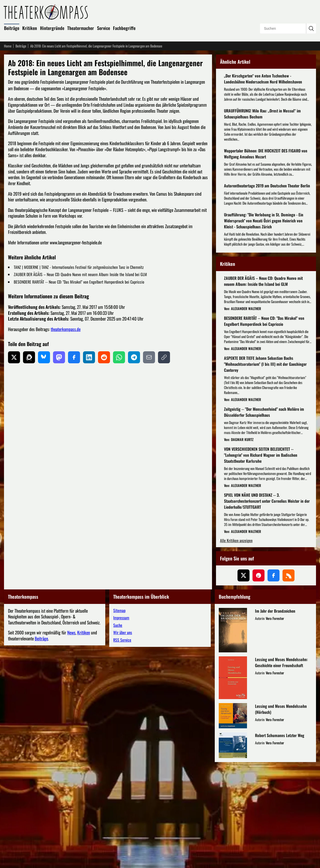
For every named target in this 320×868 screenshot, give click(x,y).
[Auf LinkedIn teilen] (89, 357)
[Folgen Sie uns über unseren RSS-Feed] (288, 681)
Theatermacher (81, 28)
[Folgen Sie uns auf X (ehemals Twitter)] (243, 681)
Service (103, 28)
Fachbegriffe (124, 28)
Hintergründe (52, 28)
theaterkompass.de (66, 329)
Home (8, 46)
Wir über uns (123, 738)
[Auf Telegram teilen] (134, 357)
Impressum (121, 724)
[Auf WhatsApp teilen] (119, 357)
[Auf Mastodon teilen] (59, 357)
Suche (118, 731)
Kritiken (30, 28)
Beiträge (12, 28)
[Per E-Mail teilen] (149, 357)
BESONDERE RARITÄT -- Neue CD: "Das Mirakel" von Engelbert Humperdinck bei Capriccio (79, 282)
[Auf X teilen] (14, 357)
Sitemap (119, 716)
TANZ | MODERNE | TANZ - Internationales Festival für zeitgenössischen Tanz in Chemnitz (79, 267)
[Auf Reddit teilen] (104, 357)
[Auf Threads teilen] (29, 357)
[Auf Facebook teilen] (74, 357)
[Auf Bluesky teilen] (44, 357)
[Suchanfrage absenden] (311, 28)
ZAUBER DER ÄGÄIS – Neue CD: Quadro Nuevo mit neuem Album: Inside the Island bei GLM (80, 274)
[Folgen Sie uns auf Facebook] (273, 681)
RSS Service (122, 746)
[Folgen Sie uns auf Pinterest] (258, 681)
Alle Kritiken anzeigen (236, 647)
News (71, 738)
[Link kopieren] (164, 357)
